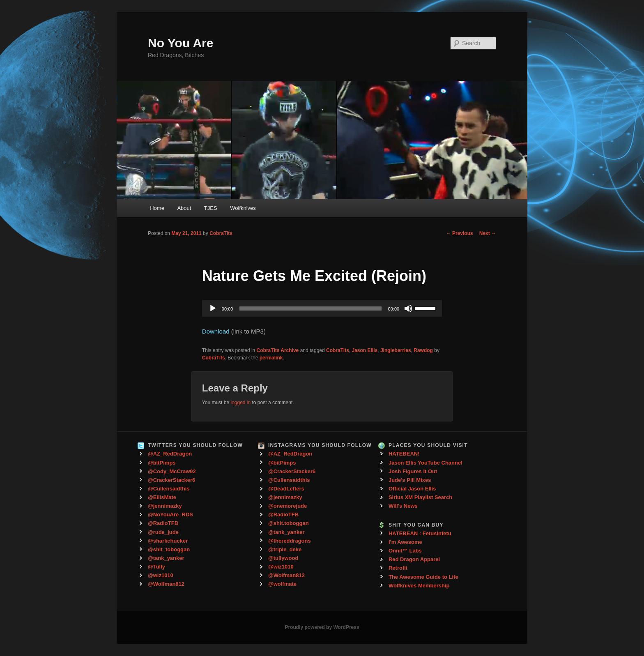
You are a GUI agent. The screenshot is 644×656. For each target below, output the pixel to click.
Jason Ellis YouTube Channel (425, 463)
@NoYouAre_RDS (170, 514)
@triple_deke (285, 549)
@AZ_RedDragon (170, 454)
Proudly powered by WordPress (322, 627)
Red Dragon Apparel (414, 559)
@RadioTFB (163, 523)
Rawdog (423, 350)
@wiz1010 (161, 575)
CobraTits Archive (278, 350)
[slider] (310, 308)
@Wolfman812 (166, 584)
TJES (211, 208)
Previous (460, 233)
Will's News (403, 506)
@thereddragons (290, 541)
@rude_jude (163, 532)
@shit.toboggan (289, 523)
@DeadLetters (286, 489)
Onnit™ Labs (405, 551)
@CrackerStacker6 (171, 480)
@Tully (156, 567)
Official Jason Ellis (412, 489)
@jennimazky (165, 506)
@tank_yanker (166, 558)
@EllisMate (162, 497)
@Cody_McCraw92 (172, 471)
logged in (240, 403)
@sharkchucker (168, 541)
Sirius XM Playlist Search (420, 497)
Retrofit (398, 568)
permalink (271, 358)
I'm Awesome (405, 542)
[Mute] (408, 308)
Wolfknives (243, 208)
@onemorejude (287, 506)
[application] (322, 308)
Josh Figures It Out (413, 471)
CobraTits (221, 233)
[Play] (213, 308)
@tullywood (283, 558)
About (184, 208)
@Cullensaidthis (169, 489)
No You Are (181, 43)
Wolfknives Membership (419, 586)
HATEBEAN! (404, 454)
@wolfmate (282, 584)
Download (216, 331)
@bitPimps (162, 463)
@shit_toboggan (169, 549)
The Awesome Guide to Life (423, 577)
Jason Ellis (365, 350)
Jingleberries (396, 350)
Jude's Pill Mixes (410, 480)
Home (157, 208)
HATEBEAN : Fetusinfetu (420, 533)
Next (488, 233)
